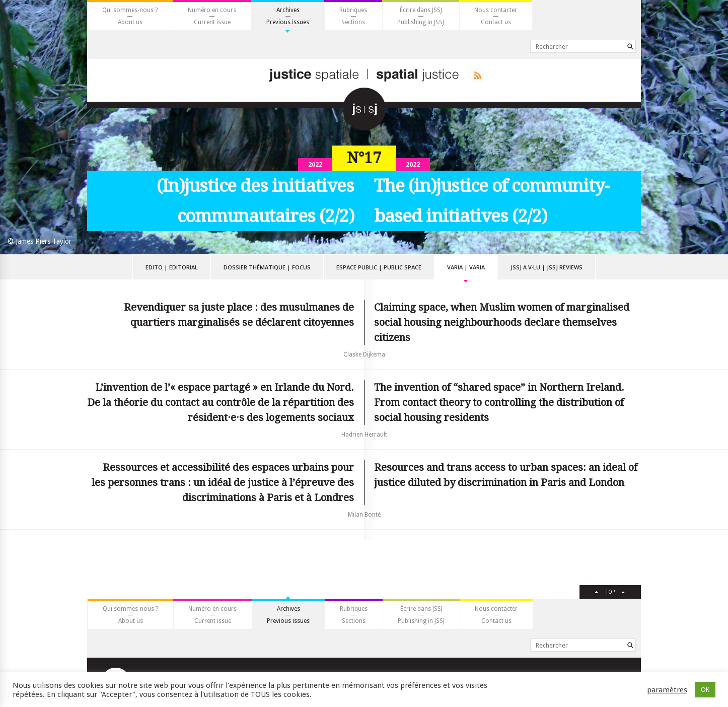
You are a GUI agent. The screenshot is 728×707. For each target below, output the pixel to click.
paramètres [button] (667, 690)
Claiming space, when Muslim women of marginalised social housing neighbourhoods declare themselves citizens (502, 322)
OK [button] (705, 690)
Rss (476, 76)
